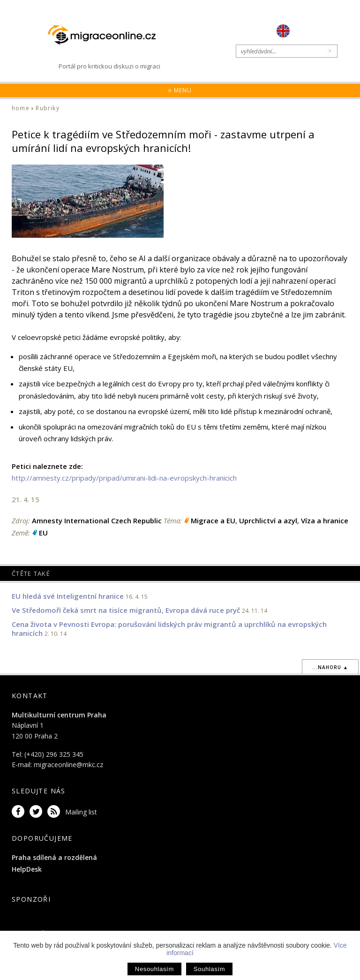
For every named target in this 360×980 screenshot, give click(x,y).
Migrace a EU (213, 520)
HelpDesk (27, 869)
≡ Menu (180, 90)
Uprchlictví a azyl (268, 520)
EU (43, 533)
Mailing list (81, 812)
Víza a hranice (325, 520)
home (21, 108)
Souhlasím (209, 969)
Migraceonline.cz (106, 35)
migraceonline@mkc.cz (68, 765)
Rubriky (47, 108)
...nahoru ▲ (330, 667)
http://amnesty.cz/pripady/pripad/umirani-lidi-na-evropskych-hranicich (124, 478)
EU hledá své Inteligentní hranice (68, 596)
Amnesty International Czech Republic (97, 520)
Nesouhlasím (154, 969)
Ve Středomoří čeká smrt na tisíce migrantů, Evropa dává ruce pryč (126, 610)
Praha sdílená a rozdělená (54, 857)
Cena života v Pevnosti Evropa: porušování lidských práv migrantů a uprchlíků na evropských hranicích (169, 629)
